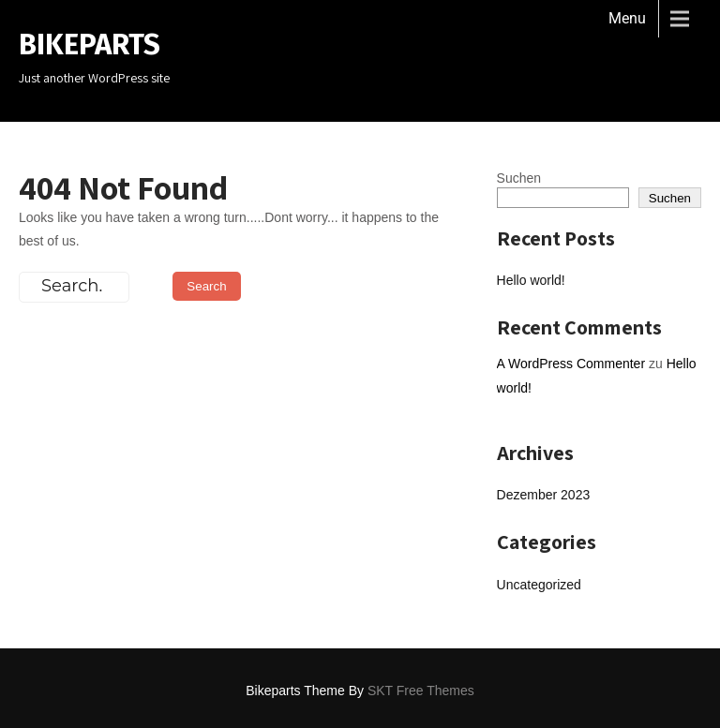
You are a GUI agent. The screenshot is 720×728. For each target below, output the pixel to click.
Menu (627, 18)
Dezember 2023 (544, 495)
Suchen (519, 178)
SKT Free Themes (421, 691)
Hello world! (531, 280)
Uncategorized (539, 585)
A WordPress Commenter (571, 364)
